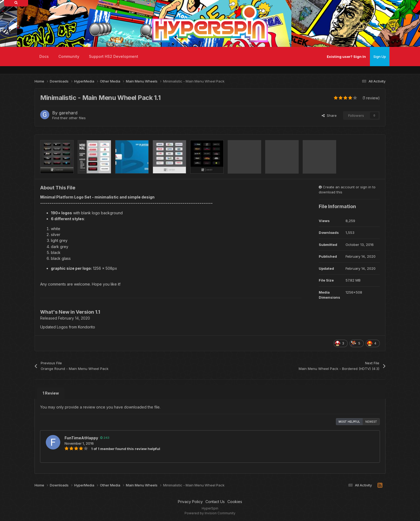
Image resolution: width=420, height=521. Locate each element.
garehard (68, 113)
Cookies (235, 502)
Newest (371, 422)
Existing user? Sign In (346, 57)
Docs (44, 56)
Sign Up (380, 57)
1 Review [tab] (51, 393)
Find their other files (69, 118)
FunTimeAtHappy (81, 438)
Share (329, 115)
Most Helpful (349, 422)
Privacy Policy (190, 502)
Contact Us (215, 502)
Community (69, 56)
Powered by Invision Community (210, 513)
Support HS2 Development (114, 56)
